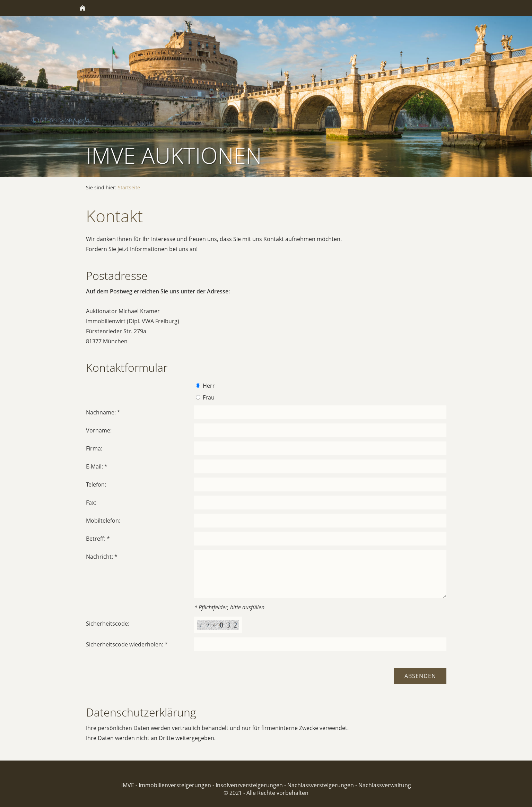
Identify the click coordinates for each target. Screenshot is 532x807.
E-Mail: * (97, 466)
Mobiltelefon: (103, 521)
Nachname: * (103, 412)
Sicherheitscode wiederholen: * (127, 644)
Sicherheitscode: (108, 624)
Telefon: (96, 484)
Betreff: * (98, 539)
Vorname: (99, 430)
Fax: (91, 503)
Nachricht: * (102, 557)
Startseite (129, 187)
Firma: (94, 448)
